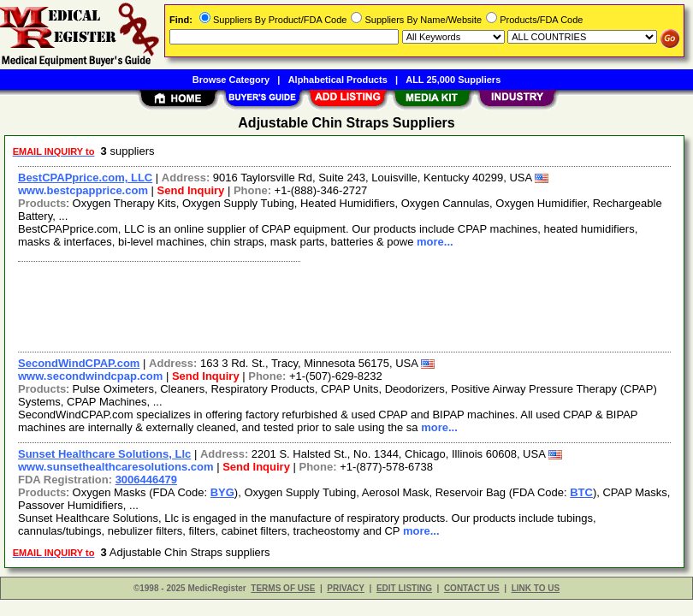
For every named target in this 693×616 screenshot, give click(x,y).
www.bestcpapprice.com (83, 190)
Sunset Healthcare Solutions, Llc (104, 454)
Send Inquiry (191, 190)
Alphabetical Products (338, 80)
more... (435, 242)
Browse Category (231, 80)
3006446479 (146, 480)
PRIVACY (346, 588)
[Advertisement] (341, 305)
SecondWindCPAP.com (79, 363)
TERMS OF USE (283, 588)
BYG (222, 492)
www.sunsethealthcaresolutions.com (116, 467)
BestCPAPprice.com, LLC (85, 178)
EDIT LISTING (404, 588)
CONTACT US (472, 588)
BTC (581, 492)
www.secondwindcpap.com (90, 376)
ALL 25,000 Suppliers (453, 80)
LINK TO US (536, 588)
